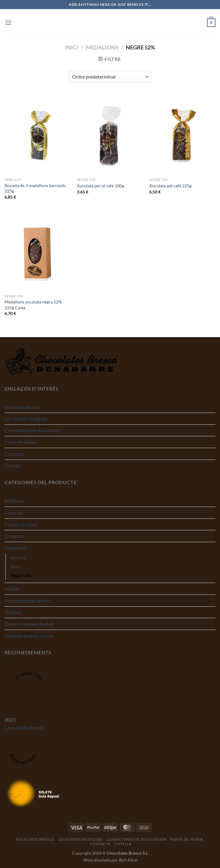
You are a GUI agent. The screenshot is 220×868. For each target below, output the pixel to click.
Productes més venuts (28, 600)
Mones (12, 589)
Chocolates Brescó (24, 727)
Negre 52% (21, 575)
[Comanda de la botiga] (110, 77)
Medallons (102, 47)
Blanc (16, 566)
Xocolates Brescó (22, 407)
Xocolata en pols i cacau (29, 636)
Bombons (15, 501)
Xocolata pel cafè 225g (170, 186)
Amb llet (18, 558)
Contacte (14, 454)
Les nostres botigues (26, 419)
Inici (72, 47)
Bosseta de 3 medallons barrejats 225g (35, 188)
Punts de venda (21, 442)
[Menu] (8, 23)
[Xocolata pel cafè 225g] (182, 135)
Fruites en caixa (21, 524)
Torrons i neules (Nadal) (29, 624)
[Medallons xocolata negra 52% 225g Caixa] (38, 251)
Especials (14, 513)
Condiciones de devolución (33, 430)
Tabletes (13, 612)
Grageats (14, 536)
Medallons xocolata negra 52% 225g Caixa (33, 305)
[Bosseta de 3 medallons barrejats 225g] (38, 135)
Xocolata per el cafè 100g (100, 186)
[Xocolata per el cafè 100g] (110, 135)
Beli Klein (128, 860)
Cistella (12, 466)
